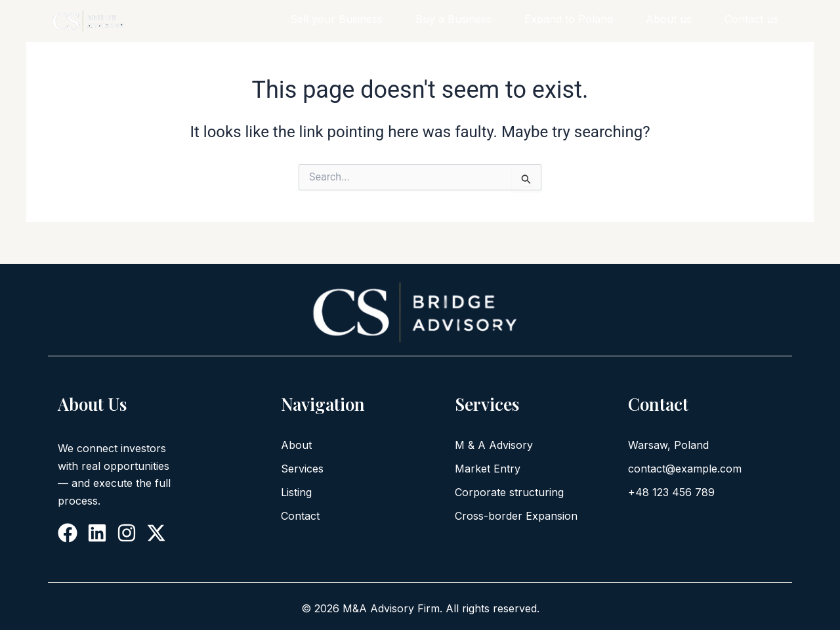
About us (669, 19)
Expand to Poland (569, 19)
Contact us (751, 19)
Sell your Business (336, 19)
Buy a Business (453, 19)
